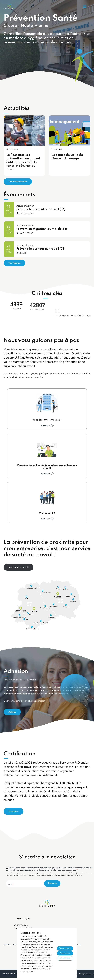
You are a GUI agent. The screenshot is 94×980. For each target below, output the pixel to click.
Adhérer (12, 712)
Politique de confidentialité (36, 952)
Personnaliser (65, 958)
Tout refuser (65, 953)
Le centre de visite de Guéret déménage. (67, 157)
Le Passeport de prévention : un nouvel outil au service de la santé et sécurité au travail (23, 162)
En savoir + (45, 425)
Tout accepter (65, 948)
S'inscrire (52, 883)
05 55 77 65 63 (21, 925)
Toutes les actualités (18, 182)
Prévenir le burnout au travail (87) (41, 209)
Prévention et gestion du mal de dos (42, 229)
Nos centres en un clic (18, 567)
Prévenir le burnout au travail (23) (41, 249)
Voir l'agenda (14, 263)
